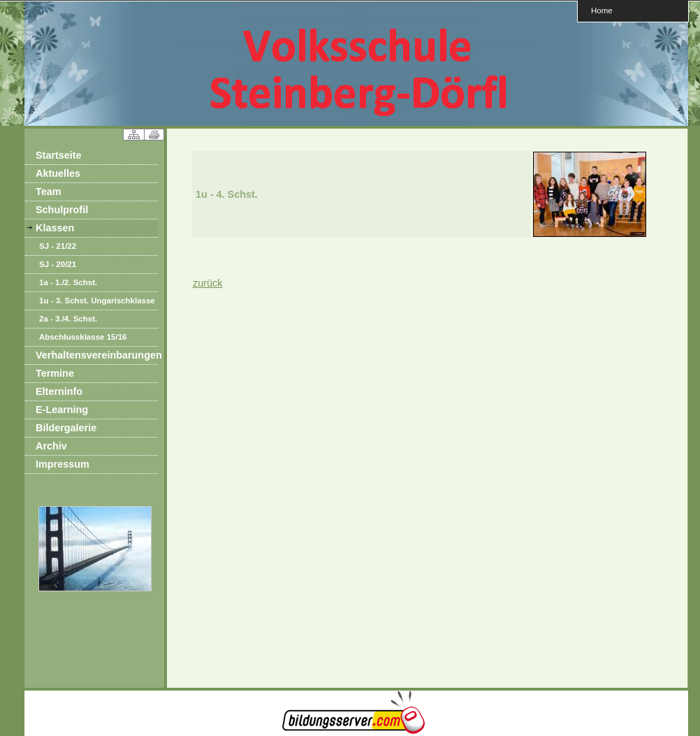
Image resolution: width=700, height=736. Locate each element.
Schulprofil (62, 210)
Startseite (59, 155)
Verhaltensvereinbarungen (97, 355)
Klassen (55, 228)
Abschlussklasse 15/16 (83, 337)
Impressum (63, 464)
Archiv (51, 446)
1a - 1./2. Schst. (68, 282)
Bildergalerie (66, 428)
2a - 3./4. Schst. (68, 319)
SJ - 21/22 (58, 246)
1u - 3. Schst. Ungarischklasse (97, 301)
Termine (55, 373)
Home (602, 10)
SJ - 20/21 (58, 264)
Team (49, 192)
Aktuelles (58, 173)
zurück (207, 283)
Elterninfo (59, 391)
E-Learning (62, 410)
